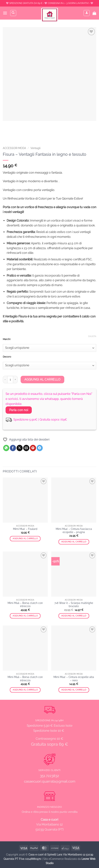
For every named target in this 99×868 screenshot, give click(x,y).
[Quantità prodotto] (10, 380)
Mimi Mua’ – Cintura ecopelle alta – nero (74, 679)
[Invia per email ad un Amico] (26, 448)
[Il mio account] (87, 13)
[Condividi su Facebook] (13, 448)
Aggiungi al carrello (42, 379)
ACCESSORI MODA (14, 148)
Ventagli (35, 148)
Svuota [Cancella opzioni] (92, 336)
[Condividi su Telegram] (40, 448)
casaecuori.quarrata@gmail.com (50, 781)
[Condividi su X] (20, 448)
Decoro (7, 357)
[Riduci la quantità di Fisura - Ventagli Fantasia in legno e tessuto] (5, 380)
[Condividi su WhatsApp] (6, 448)
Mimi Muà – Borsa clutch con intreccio (25, 605)
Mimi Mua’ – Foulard (25, 529)
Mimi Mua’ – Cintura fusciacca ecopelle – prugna (74, 531)
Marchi (7, 339)
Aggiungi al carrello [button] (25, 539)
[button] (5, 13)
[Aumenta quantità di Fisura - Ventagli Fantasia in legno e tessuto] (15, 380)
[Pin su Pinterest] (33, 448)
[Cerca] (13, 13)
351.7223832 (49, 776)
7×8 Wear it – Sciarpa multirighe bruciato (74, 605)
